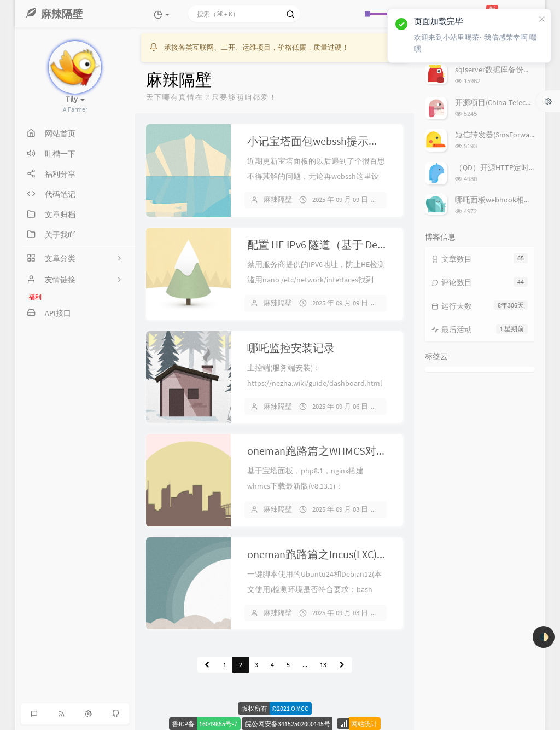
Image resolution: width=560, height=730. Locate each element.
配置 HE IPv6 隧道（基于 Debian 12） (334, 244)
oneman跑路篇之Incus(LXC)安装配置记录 (345, 554)
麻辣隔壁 (278, 199)
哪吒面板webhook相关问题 (501, 200)
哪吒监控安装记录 (291, 348)
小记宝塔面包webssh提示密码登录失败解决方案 (363, 141)
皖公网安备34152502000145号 (288, 724)
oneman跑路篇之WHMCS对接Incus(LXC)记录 (352, 451)
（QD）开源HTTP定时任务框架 (507, 167)
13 (323, 665)
